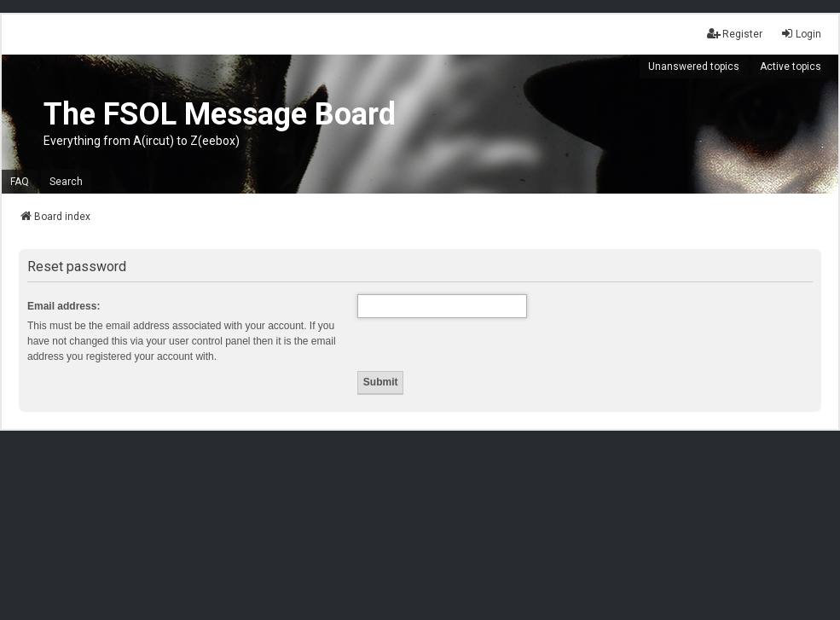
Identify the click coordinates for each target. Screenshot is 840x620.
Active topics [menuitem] (791, 67)
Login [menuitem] (801, 34)
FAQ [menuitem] (20, 182)
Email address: (64, 306)
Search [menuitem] (66, 182)
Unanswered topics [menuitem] (694, 67)
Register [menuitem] (735, 34)
